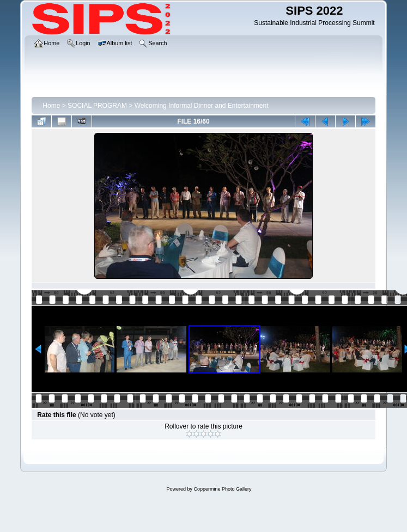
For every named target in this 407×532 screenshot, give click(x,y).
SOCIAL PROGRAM (97, 106)
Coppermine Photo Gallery (222, 489)
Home (51, 106)
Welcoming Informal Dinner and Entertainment (202, 106)
